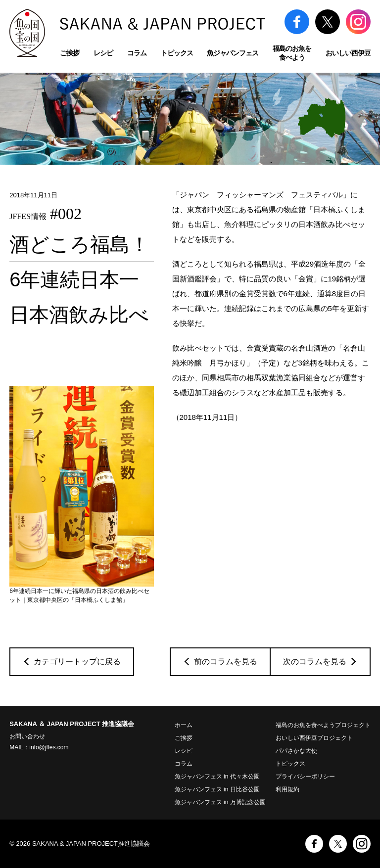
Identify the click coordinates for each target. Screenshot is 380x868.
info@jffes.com (49, 747)
